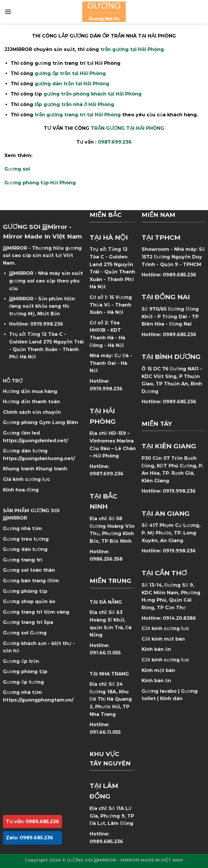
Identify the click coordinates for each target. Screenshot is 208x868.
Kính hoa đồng (21, 490)
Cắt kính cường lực (165, 628)
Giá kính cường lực (26, 479)
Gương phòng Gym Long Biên (41, 422)
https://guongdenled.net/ (35, 441)
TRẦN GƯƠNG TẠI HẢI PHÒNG (128, 128)
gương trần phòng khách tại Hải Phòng (93, 94)
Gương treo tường (26, 539)
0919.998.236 (47, 324)
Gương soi (17, 169)
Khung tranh (52, 469)
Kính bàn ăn (156, 649)
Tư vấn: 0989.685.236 (32, 822)
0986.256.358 (106, 559)
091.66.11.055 (105, 653)
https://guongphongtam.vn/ (38, 700)
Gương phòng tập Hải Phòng (40, 183)
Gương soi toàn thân (29, 570)
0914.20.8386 (179, 618)
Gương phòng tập (25, 672)
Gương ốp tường (24, 682)
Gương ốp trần (21, 661)
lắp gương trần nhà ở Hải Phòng (74, 104)
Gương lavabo (159, 691)
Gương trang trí (23, 560)
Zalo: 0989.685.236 (30, 838)
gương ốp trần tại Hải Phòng (70, 73)
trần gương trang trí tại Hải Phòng (78, 115)
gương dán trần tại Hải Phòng (72, 84)
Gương (38, 633)
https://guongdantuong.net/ (39, 458)
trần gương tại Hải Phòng (132, 49)
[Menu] (8, 12)
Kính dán (171, 698)
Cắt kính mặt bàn (163, 639)
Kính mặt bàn (158, 670)
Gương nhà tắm (22, 529)
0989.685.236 (106, 841)
